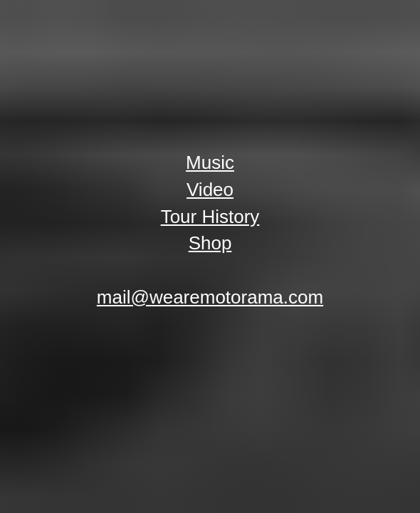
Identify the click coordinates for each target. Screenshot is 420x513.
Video (210, 190)
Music (210, 162)
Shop (210, 243)
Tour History (210, 217)
